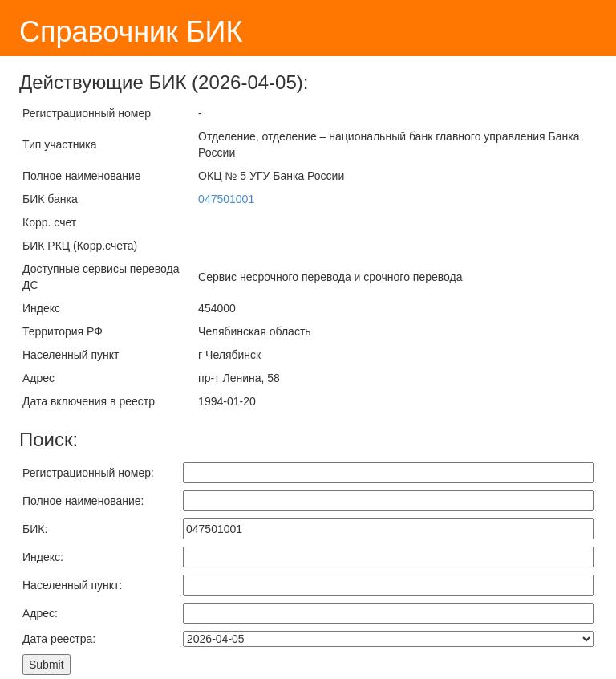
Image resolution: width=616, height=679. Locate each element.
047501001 (226, 199)
